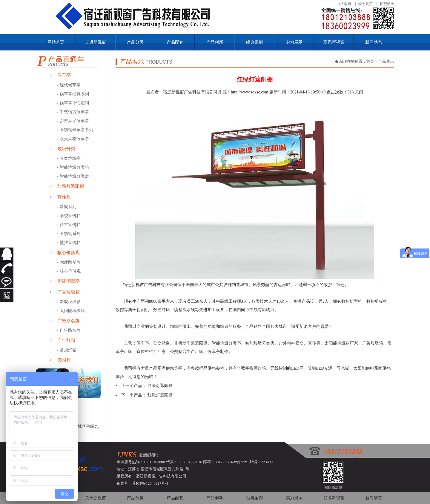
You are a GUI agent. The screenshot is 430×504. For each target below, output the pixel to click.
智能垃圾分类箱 (74, 167)
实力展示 (294, 42)
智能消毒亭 (64, 281)
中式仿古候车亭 (74, 112)
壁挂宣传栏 (70, 243)
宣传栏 (60, 197)
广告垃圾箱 (64, 292)
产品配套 (175, 42)
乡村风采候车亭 (74, 121)
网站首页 (56, 42)
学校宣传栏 (70, 216)
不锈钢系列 (70, 234)
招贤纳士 (387, 4)
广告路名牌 (64, 321)
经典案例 (254, 42)
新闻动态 (374, 42)
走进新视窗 (96, 42)
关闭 (359, 92)
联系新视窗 (334, 42)
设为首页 (365, 4)
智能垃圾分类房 (74, 176)
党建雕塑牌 (70, 262)
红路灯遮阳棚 (67, 186)
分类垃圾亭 (70, 158)
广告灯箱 (62, 340)
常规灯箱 (68, 350)
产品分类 (135, 42)
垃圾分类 (62, 149)
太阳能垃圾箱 (72, 311)
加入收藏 (344, 4)
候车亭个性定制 (74, 103)
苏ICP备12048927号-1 (150, 483)
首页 (370, 61)
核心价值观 (64, 253)
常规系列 (68, 207)
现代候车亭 (70, 85)
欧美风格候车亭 (74, 139)
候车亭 (60, 75)
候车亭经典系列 (74, 94)
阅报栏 (60, 360)
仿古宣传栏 (70, 225)
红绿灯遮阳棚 (160, 386)
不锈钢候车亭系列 (76, 130)
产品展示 (386, 61)
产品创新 (215, 42)
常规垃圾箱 (70, 302)
